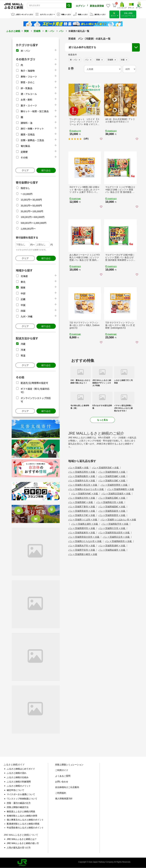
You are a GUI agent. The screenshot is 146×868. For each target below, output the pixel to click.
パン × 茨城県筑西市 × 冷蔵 (112, 515)
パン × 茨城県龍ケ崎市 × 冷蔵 (83, 554)
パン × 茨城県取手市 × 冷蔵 (115, 524)
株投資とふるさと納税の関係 (21, 812)
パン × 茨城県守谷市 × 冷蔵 (82, 550)
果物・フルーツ (29, 77)
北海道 (24, 276)
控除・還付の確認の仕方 (19, 803)
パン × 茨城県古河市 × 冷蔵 (82, 498)
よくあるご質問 (63, 776)
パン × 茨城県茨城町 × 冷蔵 (112, 476)
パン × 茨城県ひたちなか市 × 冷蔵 (85, 541)
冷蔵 (23, 344)
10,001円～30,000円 (31, 200)
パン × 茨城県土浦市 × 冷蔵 (85, 524)
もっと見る (102, 420)
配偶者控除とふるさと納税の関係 (23, 824)
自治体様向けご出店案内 (67, 787)
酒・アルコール (29, 94)
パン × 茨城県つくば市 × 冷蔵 (83, 520)
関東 (27, 31)
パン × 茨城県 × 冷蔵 (79, 468)
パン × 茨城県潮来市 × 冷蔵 (112, 472)
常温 (23, 355)
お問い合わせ (62, 782)
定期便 (24, 152)
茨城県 (37, 31)
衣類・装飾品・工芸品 (32, 140)
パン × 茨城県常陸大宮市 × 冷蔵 (84, 537)
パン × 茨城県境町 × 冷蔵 (81, 502)
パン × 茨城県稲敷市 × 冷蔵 (82, 476)
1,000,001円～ (28, 229)
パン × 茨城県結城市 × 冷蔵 (112, 550)
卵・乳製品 (26, 88)
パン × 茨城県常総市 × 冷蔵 (82, 511)
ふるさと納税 (13, 31)
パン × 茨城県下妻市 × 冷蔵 (82, 507)
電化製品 (25, 146)
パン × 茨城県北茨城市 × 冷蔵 (116, 494)
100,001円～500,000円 (32, 217)
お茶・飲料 (26, 100)
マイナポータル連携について (21, 794)
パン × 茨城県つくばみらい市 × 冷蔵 (118, 520)
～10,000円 (27, 194)
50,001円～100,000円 (32, 211)
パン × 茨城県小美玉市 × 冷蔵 (83, 485)
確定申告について (15, 790)
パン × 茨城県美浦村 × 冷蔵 (112, 546)
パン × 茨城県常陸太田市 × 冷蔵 (114, 533)
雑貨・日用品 (28, 134)
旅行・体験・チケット (32, 129)
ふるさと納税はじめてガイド (21, 769)
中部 (23, 293)
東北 (23, 282)
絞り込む (46, 170)
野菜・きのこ (28, 82)
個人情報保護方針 (64, 799)
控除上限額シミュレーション (69, 765)
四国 (23, 311)
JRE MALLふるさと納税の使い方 (23, 843)
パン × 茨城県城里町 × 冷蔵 (112, 507)
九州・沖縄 (26, 316)
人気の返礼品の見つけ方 (19, 848)
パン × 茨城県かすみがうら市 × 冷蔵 (86, 489)
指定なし (25, 188)
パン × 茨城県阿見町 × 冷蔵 (106, 468)
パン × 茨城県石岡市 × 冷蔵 (82, 472)
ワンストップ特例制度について (22, 799)
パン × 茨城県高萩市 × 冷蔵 (112, 511)
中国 (23, 305)
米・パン (50, 31)
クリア (25, 170)
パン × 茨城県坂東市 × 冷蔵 (82, 533)
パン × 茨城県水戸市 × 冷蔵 (82, 546)
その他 (24, 157)
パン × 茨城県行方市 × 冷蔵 (112, 528)
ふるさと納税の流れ (17, 773)
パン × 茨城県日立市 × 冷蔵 (116, 537)
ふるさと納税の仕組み (18, 777)
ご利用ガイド (62, 770)
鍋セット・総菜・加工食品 (35, 111)
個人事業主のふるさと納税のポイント (25, 820)
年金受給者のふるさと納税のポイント (25, 828)
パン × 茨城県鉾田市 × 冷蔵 (119, 541)
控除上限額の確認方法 (18, 807)
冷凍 (23, 350)
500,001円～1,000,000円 (33, 223)
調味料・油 (26, 123)
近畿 (23, 299)
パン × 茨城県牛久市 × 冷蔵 (82, 481)
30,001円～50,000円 (31, 205)
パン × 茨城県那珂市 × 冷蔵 (82, 528)
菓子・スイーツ (29, 105)
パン (61, 31)
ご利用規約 (61, 793)
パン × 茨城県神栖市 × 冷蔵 (120, 489)
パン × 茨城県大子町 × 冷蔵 (82, 515)
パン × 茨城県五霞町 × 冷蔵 (112, 498)
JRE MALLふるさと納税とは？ (22, 839)
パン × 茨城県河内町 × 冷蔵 (85, 494)
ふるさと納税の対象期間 (19, 782)
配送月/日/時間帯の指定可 (34, 383)
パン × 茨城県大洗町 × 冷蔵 (112, 481)
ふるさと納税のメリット (19, 786)
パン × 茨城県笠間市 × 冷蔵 (114, 485)
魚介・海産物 (28, 71)
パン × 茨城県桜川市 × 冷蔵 (110, 502)
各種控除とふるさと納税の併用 (22, 816)
